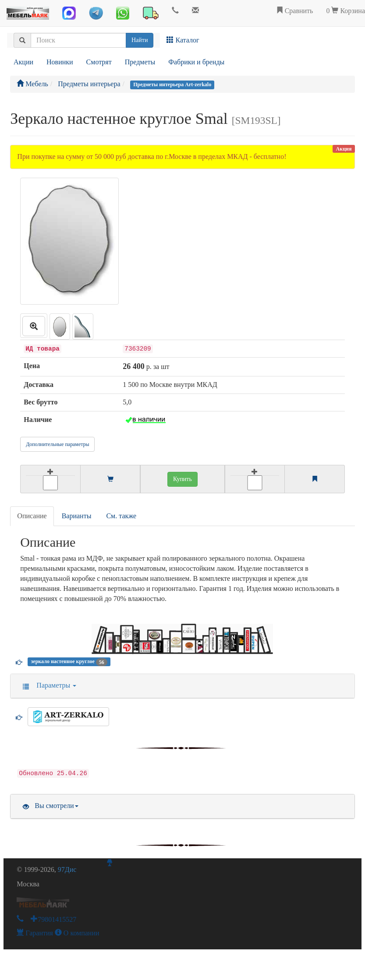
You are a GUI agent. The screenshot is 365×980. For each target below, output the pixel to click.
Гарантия (35, 933)
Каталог (183, 40)
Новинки (60, 62)
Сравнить (295, 11)
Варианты (77, 516)
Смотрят (99, 62)
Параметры (47, 685)
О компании (77, 933)
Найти (140, 40)
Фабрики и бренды (196, 62)
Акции (23, 62)
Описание (32, 516)
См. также (121, 516)
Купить (182, 479)
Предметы (140, 62)
